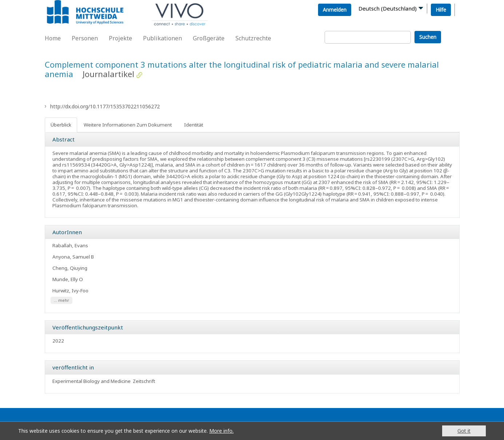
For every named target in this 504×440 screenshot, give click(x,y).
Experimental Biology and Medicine (92, 381)
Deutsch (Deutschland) (388, 8)
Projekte (120, 38)
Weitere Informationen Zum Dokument (128, 125)
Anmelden (335, 10)
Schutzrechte (253, 38)
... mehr (61, 300)
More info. (221, 431)
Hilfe (441, 10)
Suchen (428, 37)
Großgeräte (209, 38)
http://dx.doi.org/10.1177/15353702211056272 (105, 106)
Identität (194, 125)
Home (53, 38)
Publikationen (162, 38)
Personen (85, 38)
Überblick (61, 125)
